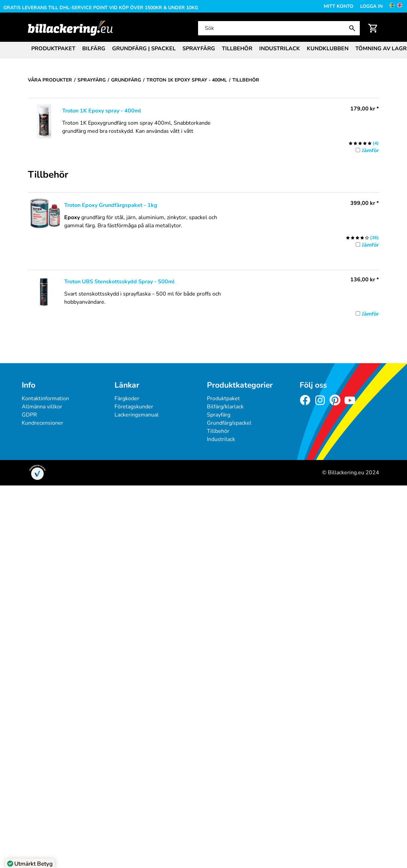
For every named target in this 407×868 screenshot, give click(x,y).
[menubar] (203, 49)
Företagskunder (134, 407)
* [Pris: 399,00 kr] (365, 203)
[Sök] (278, 28)
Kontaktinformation (45, 398)
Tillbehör (237, 49)
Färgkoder (127, 398)
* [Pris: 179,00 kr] (365, 109)
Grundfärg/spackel (229, 423)
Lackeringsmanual (137, 415)
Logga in (371, 6)
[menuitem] (53, 48)
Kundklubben (328, 49)
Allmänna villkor (42, 407)
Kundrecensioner (42, 423)
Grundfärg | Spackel (144, 49)
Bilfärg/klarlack (225, 407)
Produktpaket (53, 49)
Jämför (370, 150)
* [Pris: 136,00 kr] (365, 280)
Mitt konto (339, 6)
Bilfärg (94, 49)
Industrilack (280, 49)
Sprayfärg (199, 49)
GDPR (29, 415)
